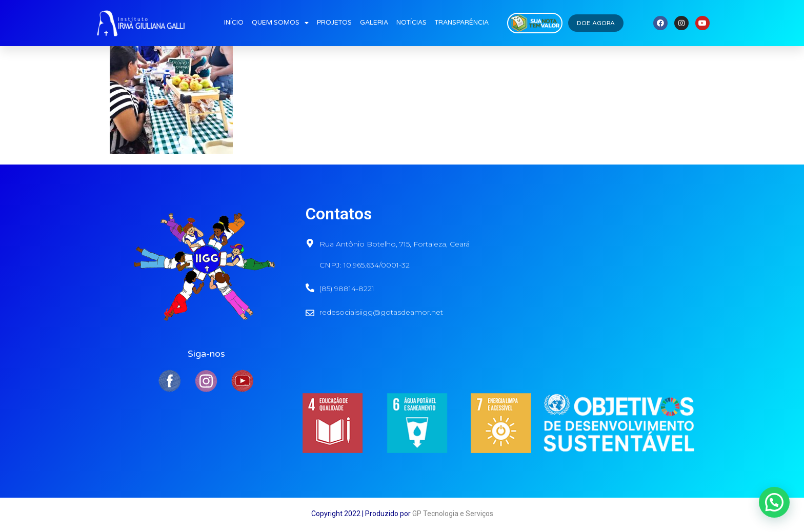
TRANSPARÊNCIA (462, 23)
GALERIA (374, 23)
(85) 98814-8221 (347, 289)
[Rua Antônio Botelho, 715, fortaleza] (606, 264)
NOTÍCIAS (411, 23)
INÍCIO (234, 23)
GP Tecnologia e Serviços (453, 514)
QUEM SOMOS (280, 23)
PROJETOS (334, 23)
